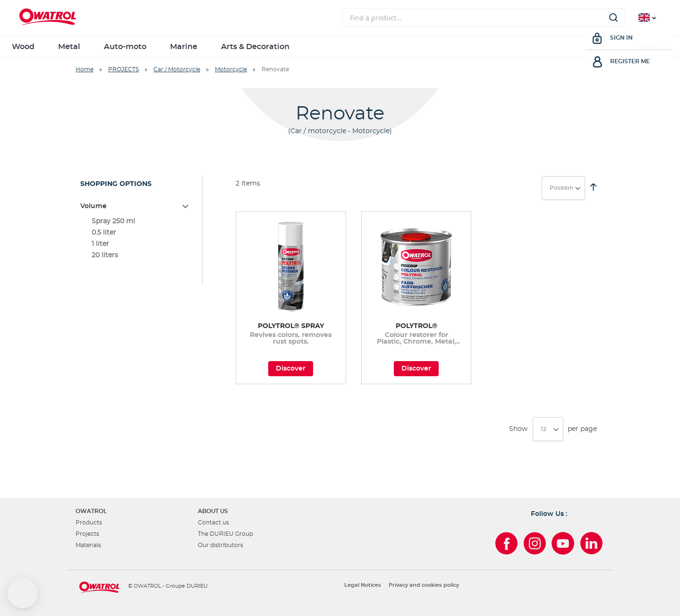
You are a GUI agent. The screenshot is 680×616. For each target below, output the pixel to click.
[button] (23, 593)
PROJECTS (123, 69)
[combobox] (484, 17)
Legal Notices (363, 585)
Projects (87, 534)
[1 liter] (135, 244)
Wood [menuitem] (23, 47)
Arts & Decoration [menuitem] (255, 47)
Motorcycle (231, 69)
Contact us (213, 523)
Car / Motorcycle (177, 69)
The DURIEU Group (225, 534)
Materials (88, 545)
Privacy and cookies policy (424, 585)
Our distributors (221, 545)
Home (85, 69)
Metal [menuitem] (69, 47)
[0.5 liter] (135, 233)
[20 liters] (135, 255)
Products (89, 523)
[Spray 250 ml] (135, 221)
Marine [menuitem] (184, 47)
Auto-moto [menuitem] (125, 47)
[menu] (340, 47)
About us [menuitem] (653, 47)
